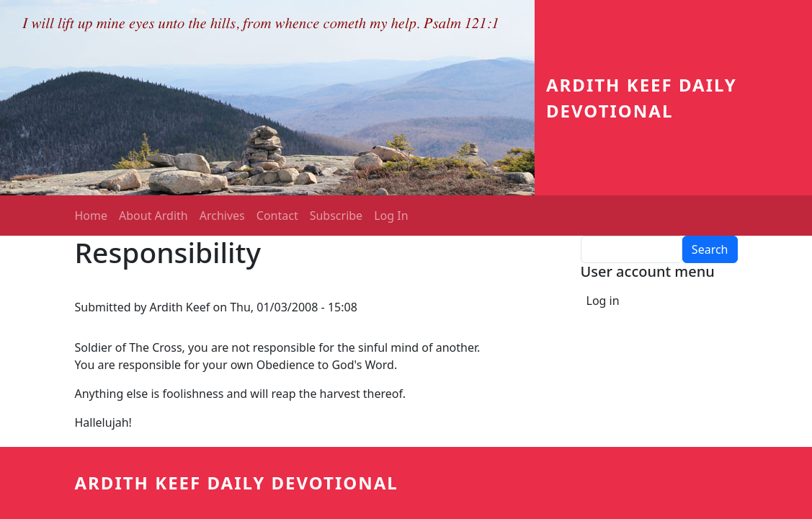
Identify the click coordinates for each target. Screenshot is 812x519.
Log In (391, 216)
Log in (603, 301)
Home (92, 216)
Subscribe (336, 216)
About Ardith (153, 216)
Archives (222, 216)
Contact (277, 216)
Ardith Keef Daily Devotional (237, 483)
